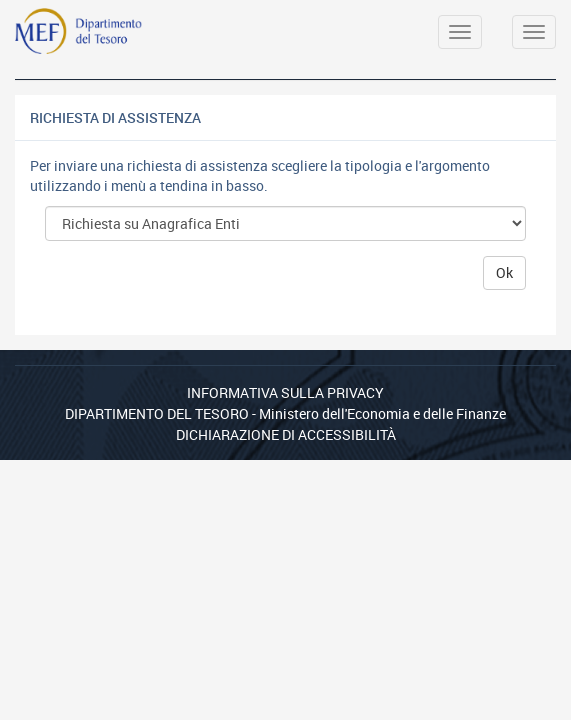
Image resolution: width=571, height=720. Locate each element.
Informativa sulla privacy (285, 392)
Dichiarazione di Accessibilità (286, 434)
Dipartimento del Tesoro (157, 413)
